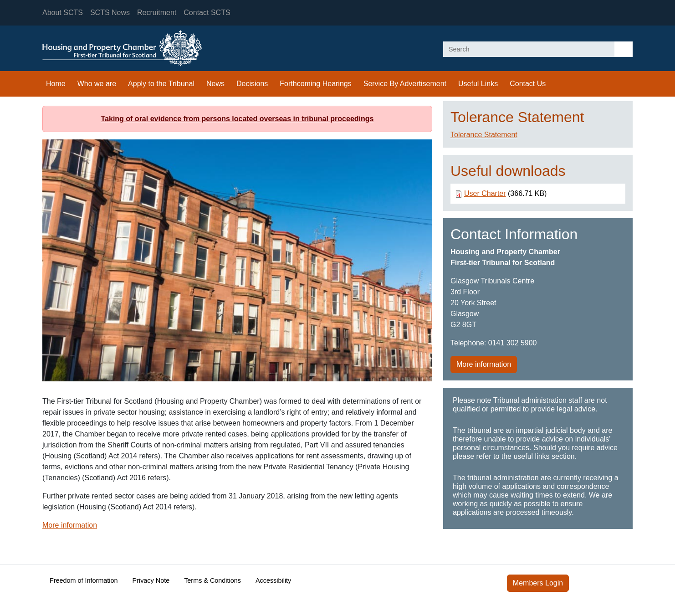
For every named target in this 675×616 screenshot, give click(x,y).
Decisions (252, 84)
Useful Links (478, 84)
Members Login (538, 583)
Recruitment (157, 13)
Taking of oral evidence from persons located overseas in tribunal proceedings (238, 119)
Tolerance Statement (484, 135)
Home (56, 84)
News (215, 84)
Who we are (97, 84)
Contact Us (528, 84)
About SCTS (63, 13)
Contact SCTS (207, 13)
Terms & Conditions (212, 580)
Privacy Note (151, 580)
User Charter (485, 193)
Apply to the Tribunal (161, 84)
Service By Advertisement (405, 84)
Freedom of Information (84, 580)
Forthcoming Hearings (315, 84)
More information (70, 525)
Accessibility (273, 580)
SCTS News (110, 13)
